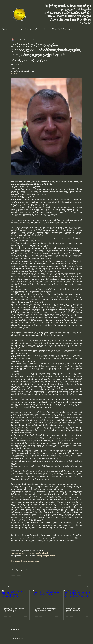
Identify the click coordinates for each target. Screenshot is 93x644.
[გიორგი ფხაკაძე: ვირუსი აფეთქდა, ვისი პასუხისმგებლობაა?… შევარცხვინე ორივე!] (16, 598)
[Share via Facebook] (12, 570)
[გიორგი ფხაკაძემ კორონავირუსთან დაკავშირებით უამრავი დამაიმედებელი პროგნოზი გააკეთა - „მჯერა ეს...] (77, 598)
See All (89, 586)
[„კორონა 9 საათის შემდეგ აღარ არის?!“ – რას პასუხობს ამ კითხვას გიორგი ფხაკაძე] (47, 598)
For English (85, 23)
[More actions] (80, 40)
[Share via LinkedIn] (22, 570)
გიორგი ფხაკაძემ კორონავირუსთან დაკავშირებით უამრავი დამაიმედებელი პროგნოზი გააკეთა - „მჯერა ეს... (77, 610)
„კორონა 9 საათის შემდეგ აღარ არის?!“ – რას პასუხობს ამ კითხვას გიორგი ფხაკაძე (46, 610)
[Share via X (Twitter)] (17, 570)
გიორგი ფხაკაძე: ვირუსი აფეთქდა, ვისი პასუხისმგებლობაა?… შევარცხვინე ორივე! (14, 610)
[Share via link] (26, 570)
